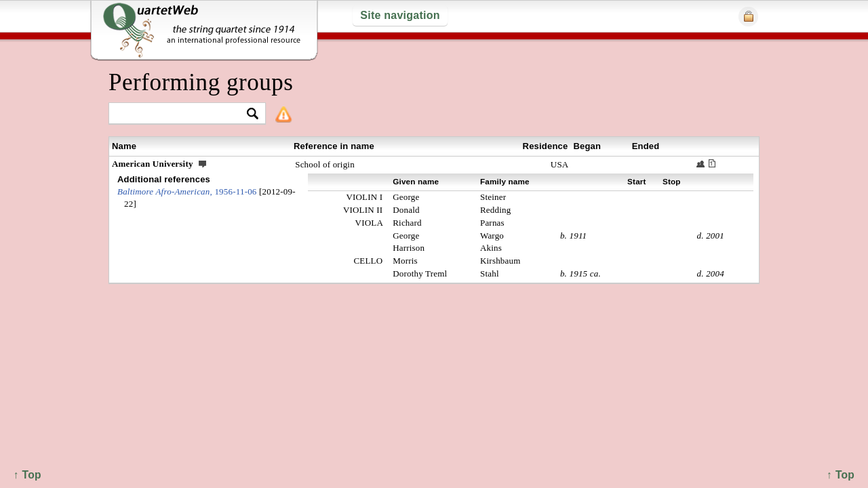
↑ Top (841, 475)
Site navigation (400, 15)
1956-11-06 (187, 191)
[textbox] (181, 114)
